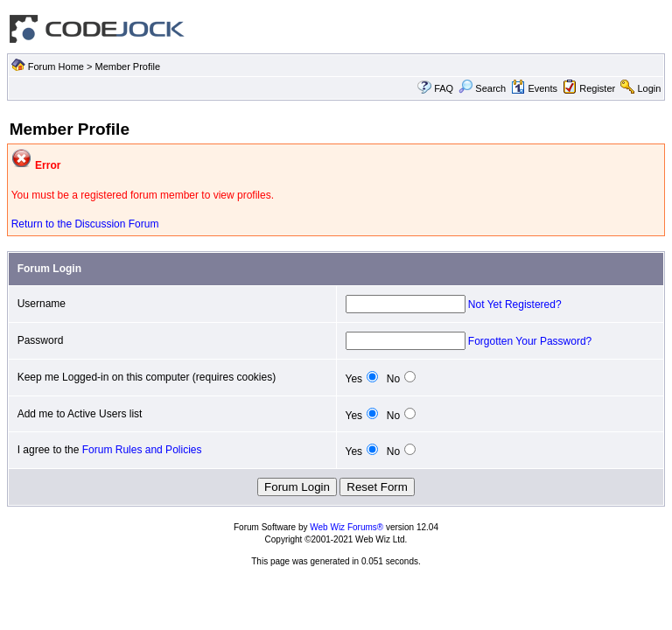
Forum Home (56, 66)
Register (597, 88)
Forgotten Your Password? (530, 341)
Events (534, 88)
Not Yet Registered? (515, 304)
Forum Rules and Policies (142, 450)
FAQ (444, 88)
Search (482, 88)
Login (649, 88)
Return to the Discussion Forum (85, 224)
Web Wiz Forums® (346, 527)
